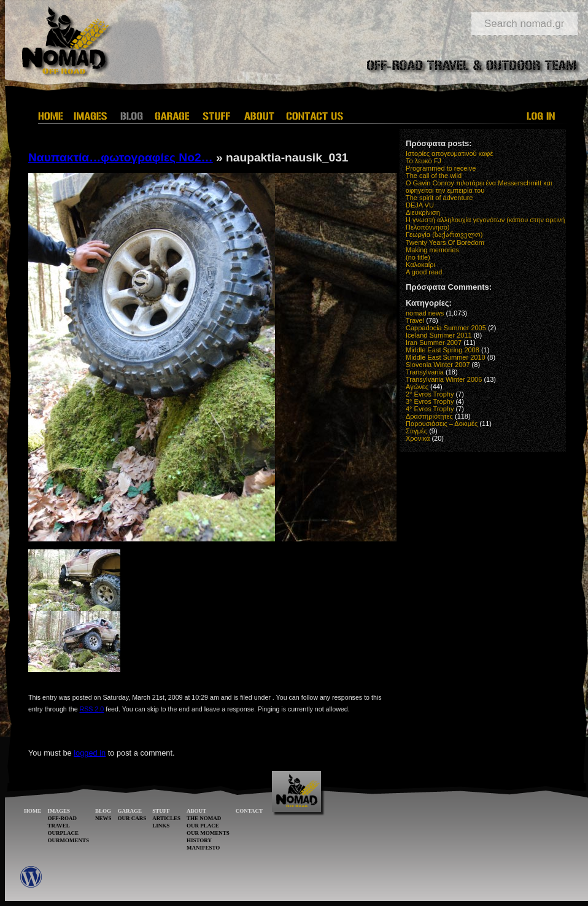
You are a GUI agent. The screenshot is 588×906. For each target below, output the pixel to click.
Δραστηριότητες (429, 416)
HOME (33, 811)
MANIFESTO (203, 848)
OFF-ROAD (63, 818)
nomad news (425, 313)
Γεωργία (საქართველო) (444, 234)
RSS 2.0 (92, 709)
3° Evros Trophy (430, 401)
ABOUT (196, 811)
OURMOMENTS (69, 840)
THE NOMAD (204, 818)
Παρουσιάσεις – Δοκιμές (442, 424)
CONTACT (249, 811)
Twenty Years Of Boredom (445, 242)
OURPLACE (64, 833)
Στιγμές (416, 431)
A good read (424, 272)
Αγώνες (417, 387)
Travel (415, 320)
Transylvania (425, 372)
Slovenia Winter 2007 (438, 365)
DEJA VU (420, 205)
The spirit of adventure (439, 198)
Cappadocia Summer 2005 (446, 328)
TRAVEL (59, 826)
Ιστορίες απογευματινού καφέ (449, 153)
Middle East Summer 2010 (446, 357)
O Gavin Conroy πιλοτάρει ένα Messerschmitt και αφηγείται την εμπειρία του (479, 187)
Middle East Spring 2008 (443, 350)
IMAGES (59, 811)
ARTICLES (166, 818)
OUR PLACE (203, 826)
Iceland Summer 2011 (439, 335)
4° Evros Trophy (430, 409)
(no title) (418, 257)
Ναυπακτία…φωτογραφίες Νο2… (121, 157)
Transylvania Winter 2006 (444, 379)
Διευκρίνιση (423, 212)
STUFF (161, 811)
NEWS (103, 818)
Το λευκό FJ (424, 161)
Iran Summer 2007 (434, 343)
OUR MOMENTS (208, 833)
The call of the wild (434, 176)
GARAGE (130, 811)
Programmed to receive (441, 168)
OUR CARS (132, 818)
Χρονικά (418, 438)
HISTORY (199, 840)
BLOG (103, 811)
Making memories (432, 250)
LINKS (161, 826)
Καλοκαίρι (420, 265)
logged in (90, 753)
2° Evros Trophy (430, 394)
